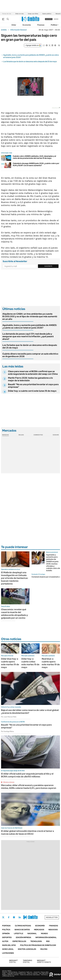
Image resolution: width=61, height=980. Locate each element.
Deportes (7, 937)
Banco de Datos (22, 930)
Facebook (9, 917)
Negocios (53, 930)
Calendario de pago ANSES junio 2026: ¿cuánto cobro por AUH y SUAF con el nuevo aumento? (36, 164)
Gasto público (47, 14)
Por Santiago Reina (7, 731)
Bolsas (21, 435)
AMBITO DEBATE (44, 961)
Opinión (6, 934)
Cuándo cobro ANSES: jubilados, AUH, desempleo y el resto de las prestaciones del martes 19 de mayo (34, 157)
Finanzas (41, 25)
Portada (6, 926)
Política (54, 25)
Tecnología (36, 941)
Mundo (44, 934)
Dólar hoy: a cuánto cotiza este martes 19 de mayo (30, 663)
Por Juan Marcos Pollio (9, 717)
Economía (27, 25)
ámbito (4, 30)
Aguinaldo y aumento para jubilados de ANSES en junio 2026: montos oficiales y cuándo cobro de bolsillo (53, 563)
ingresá (56, 19)
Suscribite (48, 266)
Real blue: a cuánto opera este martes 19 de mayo (51, 663)
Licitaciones (8, 953)
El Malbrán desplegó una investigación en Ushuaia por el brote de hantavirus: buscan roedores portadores (15, 578)
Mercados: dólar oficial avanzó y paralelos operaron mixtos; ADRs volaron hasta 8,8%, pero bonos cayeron (29, 787)
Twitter (3, 917)
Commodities (38, 435)
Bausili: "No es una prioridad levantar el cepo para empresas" (33, 386)
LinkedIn (20, 917)
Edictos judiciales (27, 949)
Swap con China (33, 14)
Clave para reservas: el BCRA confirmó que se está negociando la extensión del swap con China (33, 373)
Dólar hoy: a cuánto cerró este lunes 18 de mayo (32, 391)
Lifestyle (19, 934)
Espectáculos (19, 941)
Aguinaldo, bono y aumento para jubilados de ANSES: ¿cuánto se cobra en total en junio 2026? (30, 326)
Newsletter (52, 917)
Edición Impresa (24, 937)
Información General (18, 30)
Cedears (56, 435)
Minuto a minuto (9, 782)
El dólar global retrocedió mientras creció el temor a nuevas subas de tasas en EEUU (27, 832)
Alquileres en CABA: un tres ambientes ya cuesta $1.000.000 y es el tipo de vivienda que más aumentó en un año (30, 316)
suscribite (49, 19)
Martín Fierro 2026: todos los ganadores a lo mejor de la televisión (30, 379)
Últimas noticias (23, 926)
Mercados (39, 930)
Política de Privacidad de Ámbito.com (38, 945)
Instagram (14, 917)
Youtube (26, 917)
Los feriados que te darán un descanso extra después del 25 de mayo (30, 61)
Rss (48, 941)
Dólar (14, 25)
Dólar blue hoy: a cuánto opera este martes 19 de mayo (10, 663)
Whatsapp (31, 917)
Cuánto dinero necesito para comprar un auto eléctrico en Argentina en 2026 (30, 355)
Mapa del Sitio (9, 945)
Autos (5, 941)
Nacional (32, 934)
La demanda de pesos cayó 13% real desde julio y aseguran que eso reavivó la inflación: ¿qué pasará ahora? (28, 336)
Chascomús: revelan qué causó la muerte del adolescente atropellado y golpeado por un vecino (14, 614)
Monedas (5, 435)
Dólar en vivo (19, 14)
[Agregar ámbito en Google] (33, 45)
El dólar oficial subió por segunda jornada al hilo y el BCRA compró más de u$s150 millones (27, 775)
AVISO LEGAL (8, 949)
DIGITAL (14, 961)
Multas (44, 949)
